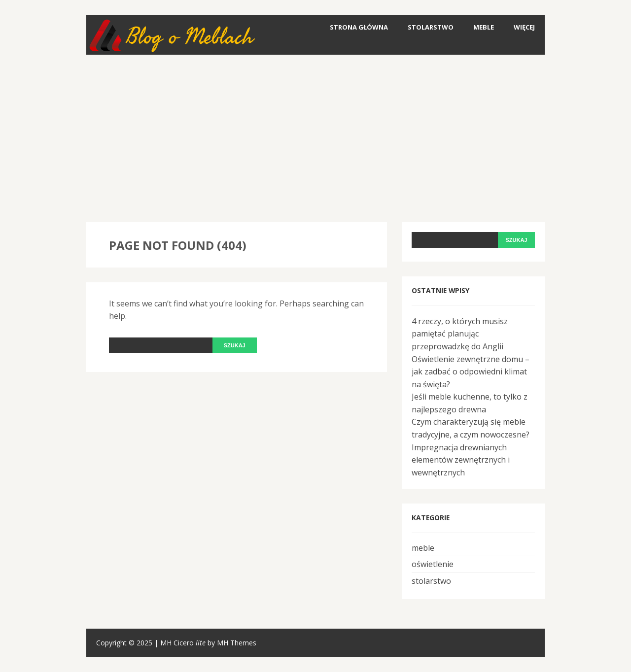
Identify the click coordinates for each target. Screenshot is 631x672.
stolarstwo (431, 27)
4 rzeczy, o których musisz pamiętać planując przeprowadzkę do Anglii (460, 334)
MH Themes (237, 643)
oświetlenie (433, 564)
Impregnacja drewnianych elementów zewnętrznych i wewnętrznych (461, 460)
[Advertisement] (315, 138)
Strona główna (359, 27)
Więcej (524, 27)
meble (484, 27)
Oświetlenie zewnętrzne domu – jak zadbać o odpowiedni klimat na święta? (471, 372)
